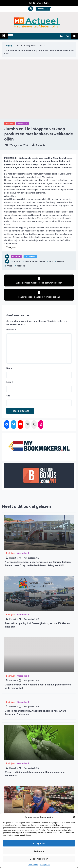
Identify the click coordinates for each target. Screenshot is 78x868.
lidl (51, 261)
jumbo (17, 261)
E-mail (10, 382)
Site (8, 396)
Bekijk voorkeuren (39, 859)
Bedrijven (9, 124)
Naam (9, 368)
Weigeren (39, 851)
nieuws (60, 261)
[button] (74, 817)
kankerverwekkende (35, 261)
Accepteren (39, 843)
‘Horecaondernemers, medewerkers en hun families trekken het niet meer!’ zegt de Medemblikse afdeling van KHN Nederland (38, 565)
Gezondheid (22, 124)
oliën (10, 266)
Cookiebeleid (33, 865)
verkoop (21, 266)
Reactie (11, 330)
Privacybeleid (45, 865)
